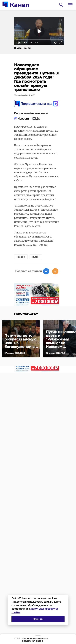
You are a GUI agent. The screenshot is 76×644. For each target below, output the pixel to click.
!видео (21, 257)
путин (36, 257)
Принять (38, 619)
